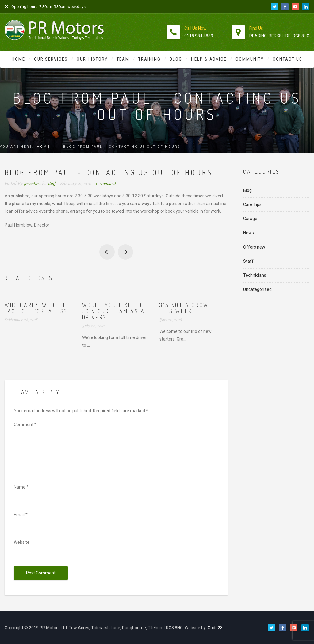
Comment (25, 425)
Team (123, 59)
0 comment (106, 183)
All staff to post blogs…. (107, 252)
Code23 (215, 628)
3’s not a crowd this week (186, 308)
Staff (51, 183)
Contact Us (287, 59)
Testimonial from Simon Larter (125, 252)
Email (21, 515)
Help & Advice (209, 59)
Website (22, 542)
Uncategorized (257, 289)
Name (21, 487)
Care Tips (252, 204)
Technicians (255, 275)
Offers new (254, 247)
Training (149, 59)
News (249, 233)
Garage (250, 219)
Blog (176, 59)
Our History (92, 59)
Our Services (51, 59)
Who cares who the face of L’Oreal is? (37, 308)
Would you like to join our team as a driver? (114, 311)
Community (250, 59)
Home (18, 59)
